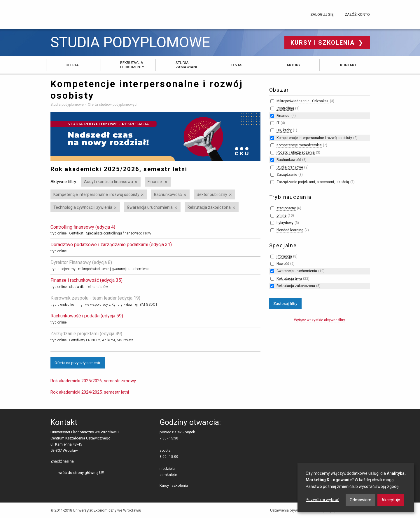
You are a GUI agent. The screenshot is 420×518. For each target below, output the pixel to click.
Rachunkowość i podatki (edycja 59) (87, 316)
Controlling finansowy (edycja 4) (83, 227)
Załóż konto (357, 14)
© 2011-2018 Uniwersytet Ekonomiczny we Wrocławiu (96, 510)
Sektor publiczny (212, 194)
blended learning (290, 230)
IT (278, 123)
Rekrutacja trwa (289, 279)
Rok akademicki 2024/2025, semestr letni (90, 392)
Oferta (72, 65)
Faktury (293, 65)
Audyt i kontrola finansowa (108, 182)
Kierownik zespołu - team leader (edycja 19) (95, 298)
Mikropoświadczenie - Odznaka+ (303, 101)
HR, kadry (284, 130)
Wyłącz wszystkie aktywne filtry (320, 320)
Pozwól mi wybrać (322, 500)
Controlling (285, 108)
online (281, 215)
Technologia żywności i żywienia (83, 207)
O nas (237, 65)
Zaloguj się (322, 14)
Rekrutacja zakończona (209, 207)
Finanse (155, 182)
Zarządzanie (287, 175)
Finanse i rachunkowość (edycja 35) (86, 280)
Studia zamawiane (187, 65)
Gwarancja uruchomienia (150, 207)
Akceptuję (391, 500)
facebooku (79, 462)
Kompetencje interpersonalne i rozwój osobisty (96, 194)
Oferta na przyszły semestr (77, 363)
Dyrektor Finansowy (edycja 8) (81, 262)
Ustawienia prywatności (290, 510)
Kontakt (348, 65)
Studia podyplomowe (130, 42)
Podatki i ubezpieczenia (296, 152)
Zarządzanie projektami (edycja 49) (86, 334)
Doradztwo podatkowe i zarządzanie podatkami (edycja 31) (111, 245)
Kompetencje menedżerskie (299, 145)
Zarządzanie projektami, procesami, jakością (313, 182)
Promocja (284, 256)
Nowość (283, 264)
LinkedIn (88, 462)
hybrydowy (285, 223)
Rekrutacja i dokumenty (132, 65)
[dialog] (356, 488)
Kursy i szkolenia (324, 43)
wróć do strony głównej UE (81, 473)
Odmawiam (360, 500)
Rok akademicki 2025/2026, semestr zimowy (93, 381)
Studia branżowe (290, 167)
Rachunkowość (168, 194)
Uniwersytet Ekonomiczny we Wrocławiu (79, 13)
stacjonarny (286, 208)
